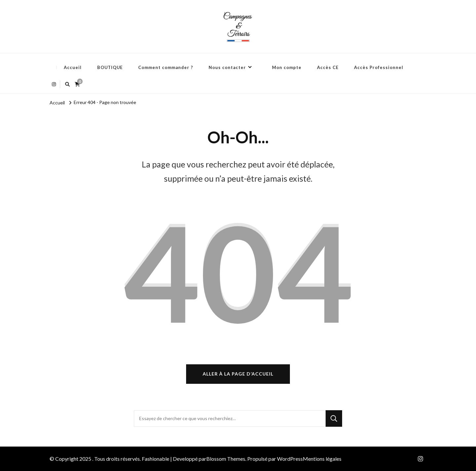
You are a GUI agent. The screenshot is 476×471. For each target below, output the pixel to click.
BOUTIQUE (110, 67)
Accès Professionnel (379, 67)
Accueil (73, 67)
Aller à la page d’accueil (238, 374)
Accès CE (328, 67)
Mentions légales (322, 459)
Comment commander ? (166, 67)
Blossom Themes (226, 459)
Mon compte (287, 67)
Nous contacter (227, 67)
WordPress (290, 459)
